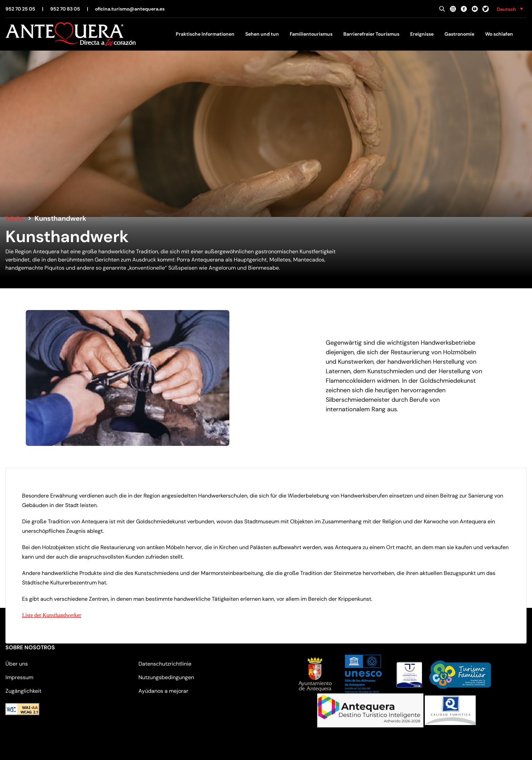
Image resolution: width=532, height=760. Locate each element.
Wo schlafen (499, 34)
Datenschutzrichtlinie (165, 664)
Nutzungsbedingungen (166, 677)
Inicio (14, 218)
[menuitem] (510, 9)
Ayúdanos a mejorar (163, 691)
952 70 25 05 (20, 9)
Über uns (17, 664)
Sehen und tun (262, 34)
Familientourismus (311, 34)
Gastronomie (459, 34)
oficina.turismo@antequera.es (130, 9)
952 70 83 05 (65, 9)
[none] (510, 9)
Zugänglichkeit (23, 691)
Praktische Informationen (205, 34)
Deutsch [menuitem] (506, 9)
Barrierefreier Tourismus (371, 34)
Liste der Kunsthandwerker (52, 615)
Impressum (19, 677)
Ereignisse (422, 34)
